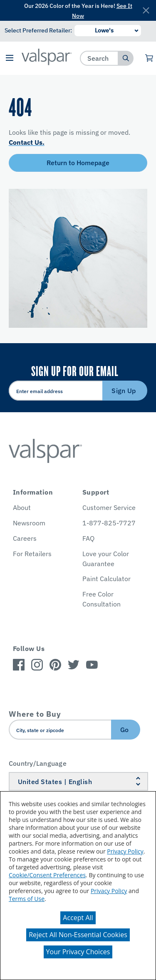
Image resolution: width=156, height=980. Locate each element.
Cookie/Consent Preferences (47, 875)
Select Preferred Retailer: (38, 30)
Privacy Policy (125, 851)
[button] (10, 58)
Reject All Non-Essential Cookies (78, 935)
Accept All (78, 918)
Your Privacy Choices (78, 952)
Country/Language (38, 763)
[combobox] (99, 58)
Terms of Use (27, 899)
